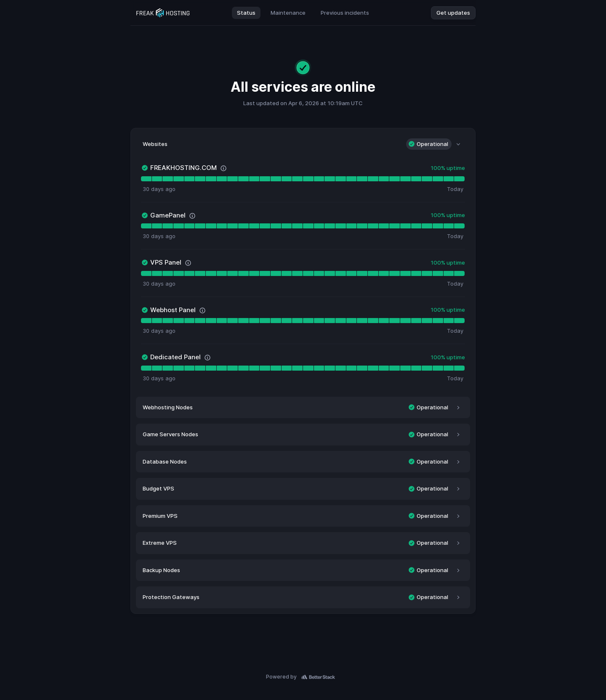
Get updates (453, 13)
